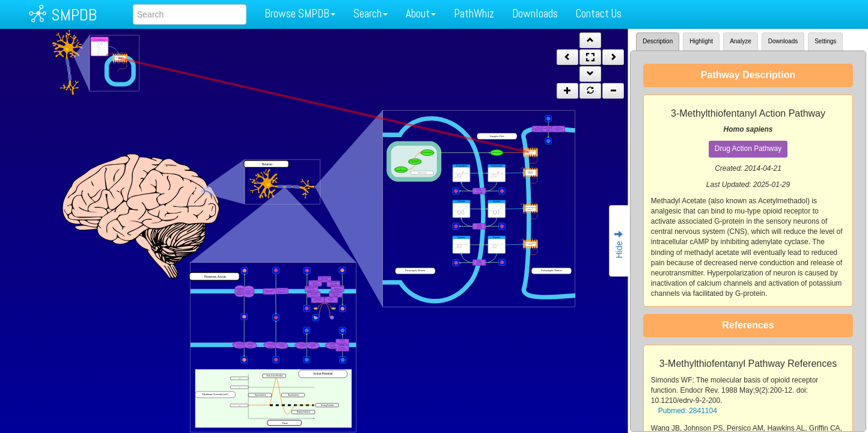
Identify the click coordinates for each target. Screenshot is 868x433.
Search (371, 14)
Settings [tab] (825, 41)
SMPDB (74, 15)
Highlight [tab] (701, 41)
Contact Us (599, 14)
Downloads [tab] (783, 41)
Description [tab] (658, 41)
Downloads (535, 14)
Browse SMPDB (300, 14)
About (421, 14)
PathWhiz (474, 14)
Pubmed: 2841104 (688, 411)
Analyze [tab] (741, 41)
